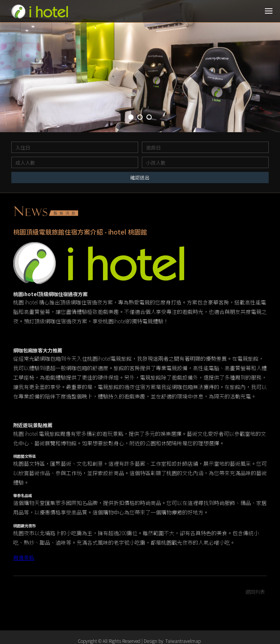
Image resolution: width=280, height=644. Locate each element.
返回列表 (255, 593)
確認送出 (140, 177)
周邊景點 (24, 559)
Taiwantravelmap (183, 641)
